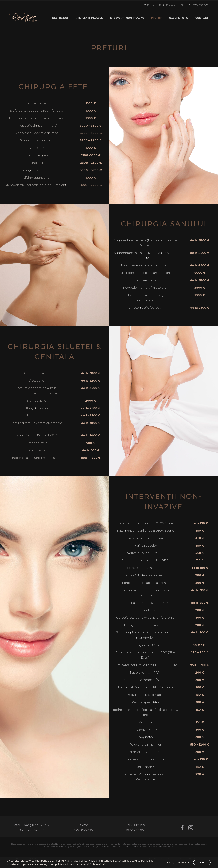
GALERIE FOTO (179, 18)
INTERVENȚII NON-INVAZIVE (127, 18)
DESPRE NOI (60, 18)
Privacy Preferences (177, 863)
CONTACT (202, 18)
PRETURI (157, 18)
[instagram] (191, 828)
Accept (202, 863)
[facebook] (182, 828)
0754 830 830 (201, 5)
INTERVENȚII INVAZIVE (89, 18)
